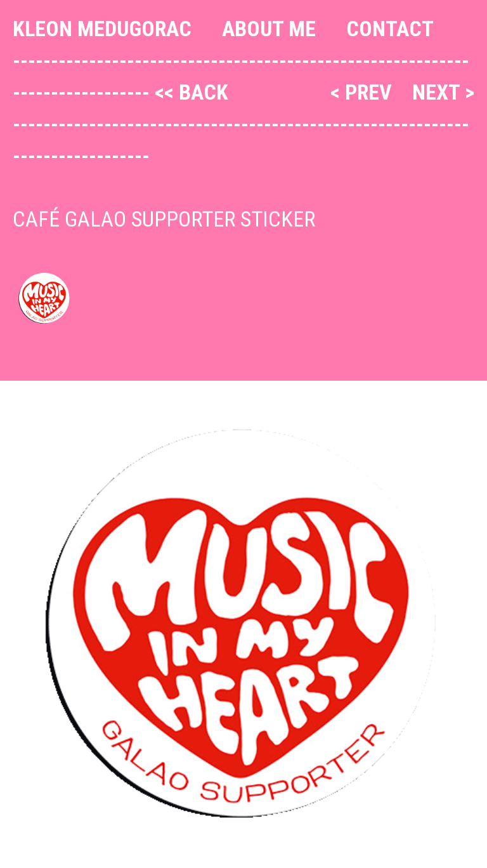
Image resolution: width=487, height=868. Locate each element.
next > (443, 92)
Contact (390, 29)
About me (269, 29)
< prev (364, 92)
